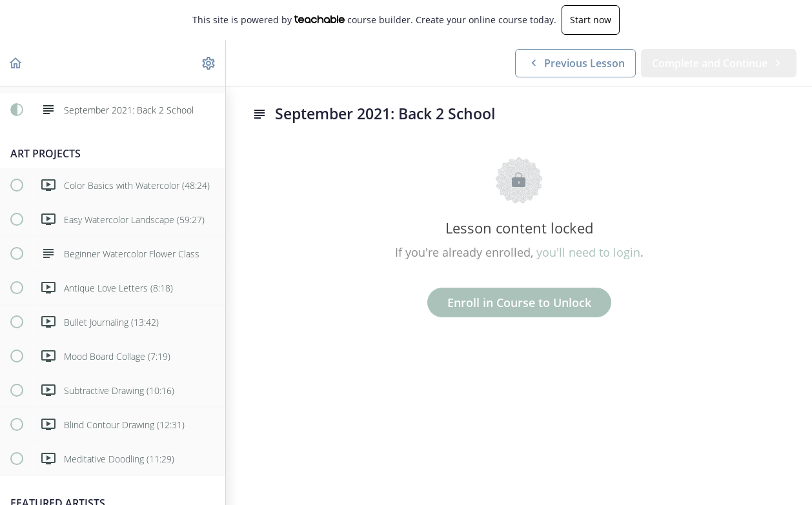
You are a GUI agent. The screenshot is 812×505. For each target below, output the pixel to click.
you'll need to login (588, 252)
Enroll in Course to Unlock (519, 302)
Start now (591, 20)
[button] (16, 63)
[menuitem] (209, 63)
